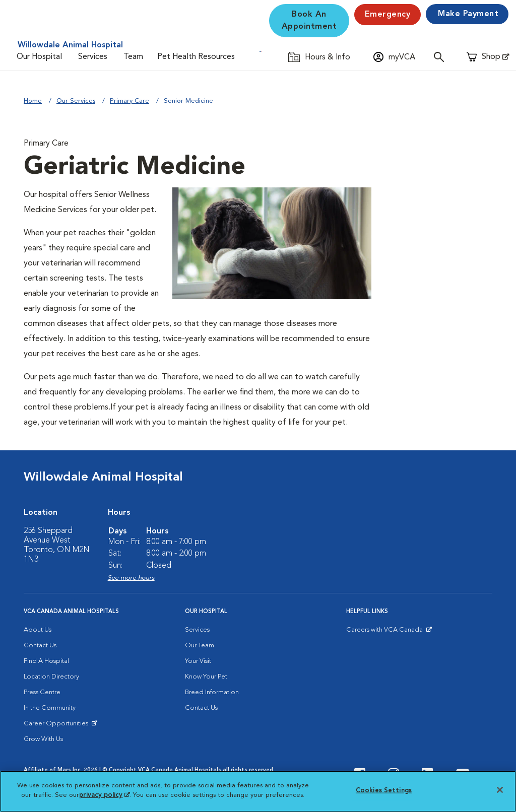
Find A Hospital (46, 661)
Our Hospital (39, 57)
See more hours (131, 578)
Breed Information (212, 692)
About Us (38, 630)
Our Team (200, 646)
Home (33, 101)
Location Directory (51, 677)
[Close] (500, 790)
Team (133, 57)
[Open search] (441, 57)
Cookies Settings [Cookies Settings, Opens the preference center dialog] (384, 791)
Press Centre (42, 692)
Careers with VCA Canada (385, 632)
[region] (258, 791)
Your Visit (198, 661)
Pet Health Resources (196, 57)
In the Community (50, 708)
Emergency (388, 15)
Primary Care (130, 101)
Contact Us (40, 646)
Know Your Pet (206, 677)
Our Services (76, 101)
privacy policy (104, 795)
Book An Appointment (309, 21)
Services (93, 57)
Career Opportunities (58, 726)
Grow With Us (43, 739)
